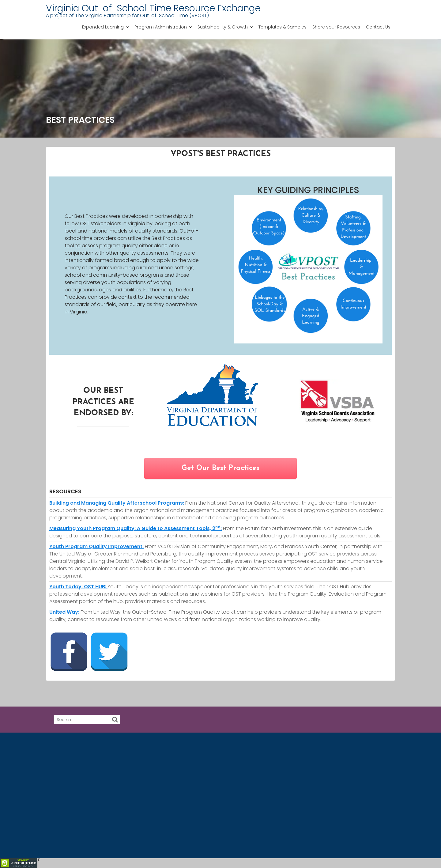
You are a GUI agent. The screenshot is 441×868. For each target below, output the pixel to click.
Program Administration (161, 27)
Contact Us (378, 27)
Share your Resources (336, 27)
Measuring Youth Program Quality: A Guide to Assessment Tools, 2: (136, 528)
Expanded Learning (103, 27)
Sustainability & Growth (223, 27)
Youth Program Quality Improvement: (96, 546)
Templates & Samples (283, 27)
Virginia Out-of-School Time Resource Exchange (153, 8)
